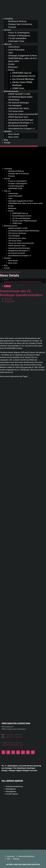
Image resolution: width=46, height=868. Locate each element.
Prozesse (12, 27)
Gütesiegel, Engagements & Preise (23, 56)
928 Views (8, 299)
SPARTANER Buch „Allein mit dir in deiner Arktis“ (26, 203)
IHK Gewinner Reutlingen (19, 103)
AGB (8, 859)
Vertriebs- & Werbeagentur (19, 36)
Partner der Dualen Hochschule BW (23, 114)
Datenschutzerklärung (26, 856)
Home (6, 280)
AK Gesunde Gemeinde (18, 126)
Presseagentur (11, 791)
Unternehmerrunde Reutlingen (21, 120)
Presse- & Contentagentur (19, 33)
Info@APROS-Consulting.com (12, 743)
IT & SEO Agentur (12, 794)
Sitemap (16, 859)
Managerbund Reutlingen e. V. (21, 123)
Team (11, 53)
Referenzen (13, 67)
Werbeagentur (11, 789)
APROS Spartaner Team (18, 117)
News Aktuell (14, 134)
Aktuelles (8, 131)
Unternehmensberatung (14, 786)
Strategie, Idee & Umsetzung (20, 24)
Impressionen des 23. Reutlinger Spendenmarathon (21, 293)
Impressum (11, 856)
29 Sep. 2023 (9, 301)
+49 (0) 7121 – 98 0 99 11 (14, 735)
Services (7, 30)
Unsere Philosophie (16, 50)
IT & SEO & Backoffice (17, 38)
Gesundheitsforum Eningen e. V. (22, 129)
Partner (11, 70)
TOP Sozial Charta (16, 111)
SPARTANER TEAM (16, 41)
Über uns (8, 44)
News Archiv (13, 137)
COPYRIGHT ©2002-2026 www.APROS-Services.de (23, 865)
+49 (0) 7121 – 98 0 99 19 (14, 737)
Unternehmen (14, 47)
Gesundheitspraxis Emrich (24, 76)
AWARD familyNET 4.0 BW (19, 94)
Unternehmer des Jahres (19, 108)
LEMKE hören (18, 88)
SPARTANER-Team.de (22, 73)
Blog (6, 140)
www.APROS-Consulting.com (12, 745)
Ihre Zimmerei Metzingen (23, 79)
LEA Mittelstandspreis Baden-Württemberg (24, 231)
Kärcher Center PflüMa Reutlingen (25, 221)
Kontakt (7, 143)
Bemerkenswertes (11, 91)
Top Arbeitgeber (15, 106)
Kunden (11, 64)
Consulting (8, 19)
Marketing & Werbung (17, 21)
